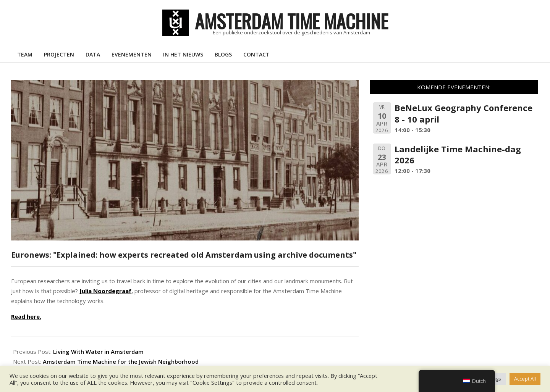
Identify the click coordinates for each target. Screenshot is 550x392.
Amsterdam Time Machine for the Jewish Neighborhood (121, 361)
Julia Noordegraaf (105, 291)
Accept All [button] (525, 379)
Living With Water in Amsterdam (98, 352)
